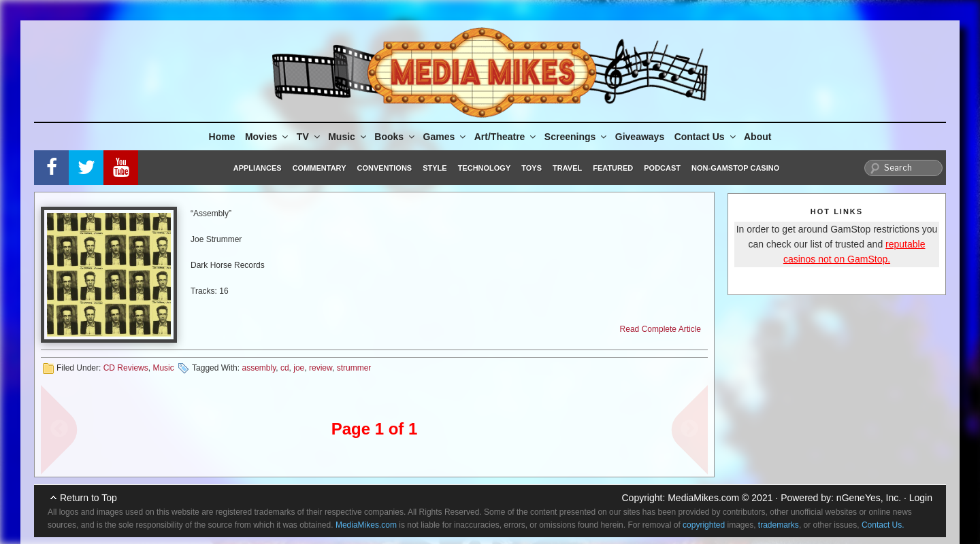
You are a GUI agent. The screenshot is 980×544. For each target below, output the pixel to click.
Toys (532, 168)
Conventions (384, 168)
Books (395, 137)
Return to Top (88, 498)
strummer (354, 368)
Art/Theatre (506, 137)
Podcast (662, 168)
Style (435, 168)
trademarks (779, 525)
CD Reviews (126, 368)
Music (348, 137)
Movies (267, 137)
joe (299, 368)
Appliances (258, 168)
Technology (485, 168)
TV (309, 137)
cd (285, 368)
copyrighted (704, 525)
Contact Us (706, 137)
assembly (259, 368)
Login (921, 498)
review (321, 368)
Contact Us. (883, 525)
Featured (613, 168)
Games (446, 137)
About (757, 137)
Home (222, 137)
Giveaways (640, 137)
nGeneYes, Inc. (869, 498)
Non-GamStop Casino (735, 168)
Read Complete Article (660, 329)
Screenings (576, 137)
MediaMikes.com (703, 498)
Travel (567, 168)
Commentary (320, 168)
